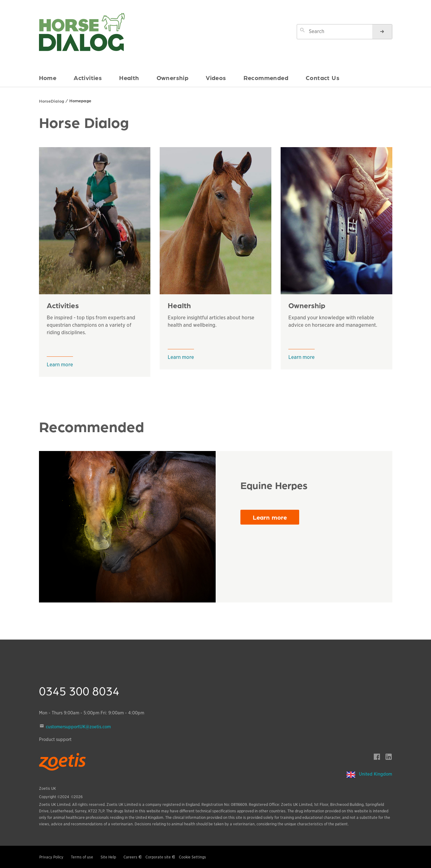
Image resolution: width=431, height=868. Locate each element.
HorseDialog (52, 101)
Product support (55, 739)
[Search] (382, 32)
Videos (216, 78)
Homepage (80, 100)
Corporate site (158, 857)
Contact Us (323, 78)
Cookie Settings (192, 857)
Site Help (108, 857)
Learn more (60, 365)
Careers (130, 857)
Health (129, 78)
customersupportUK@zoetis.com (78, 727)
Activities (88, 78)
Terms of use (82, 857)
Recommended (266, 78)
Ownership (173, 78)
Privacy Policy (51, 857)
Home (48, 78)
